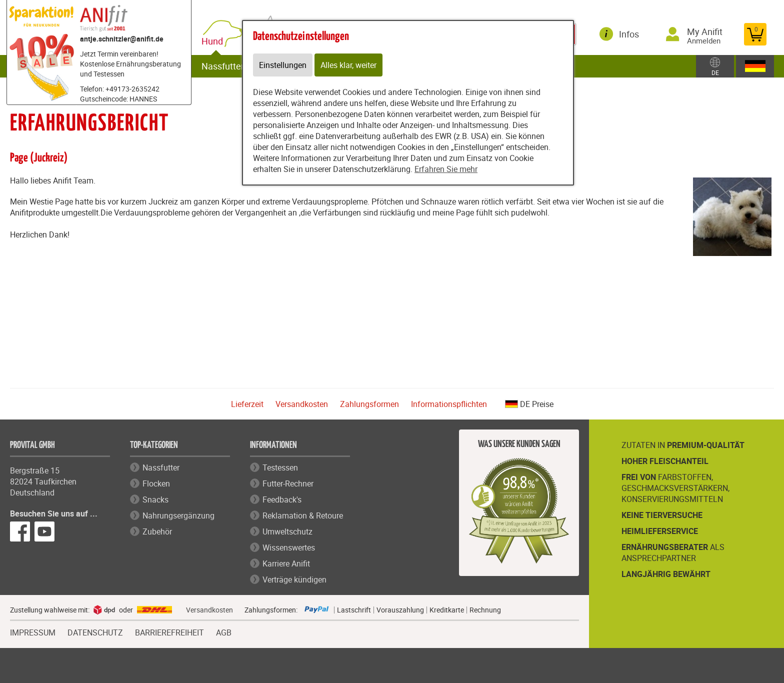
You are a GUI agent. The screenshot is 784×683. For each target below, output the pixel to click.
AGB (224, 633)
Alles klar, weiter (348, 65)
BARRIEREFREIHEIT (169, 631)
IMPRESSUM (33, 631)
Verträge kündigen (294, 579)
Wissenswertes (289, 547)
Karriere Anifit (286, 563)
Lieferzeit (247, 404)
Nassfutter (223, 66)
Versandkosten (302, 404)
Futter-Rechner (288, 483)
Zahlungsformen (369, 404)
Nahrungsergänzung (178, 515)
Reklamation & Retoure (303, 515)
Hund (214, 41)
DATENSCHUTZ (95, 631)
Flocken (156, 483)
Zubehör (157, 531)
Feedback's (282, 499)
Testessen (280, 467)
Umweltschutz (287, 531)
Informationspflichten (449, 404)
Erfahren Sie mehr (446, 169)
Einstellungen (283, 65)
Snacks (155, 499)
